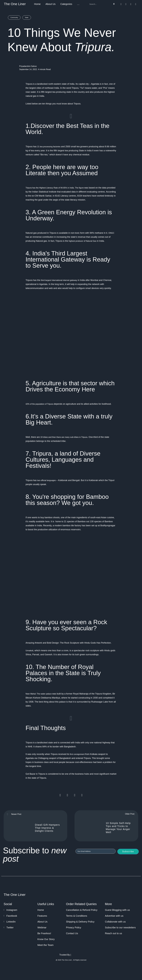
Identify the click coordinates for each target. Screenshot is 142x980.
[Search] (114, 4)
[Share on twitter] (67, 795)
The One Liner (15, 4)
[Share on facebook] (60, 795)
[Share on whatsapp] (75, 795)
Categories (66, 4)
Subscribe (128, 851)
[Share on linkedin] (82, 795)
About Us (50, 4)
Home (37, 4)
